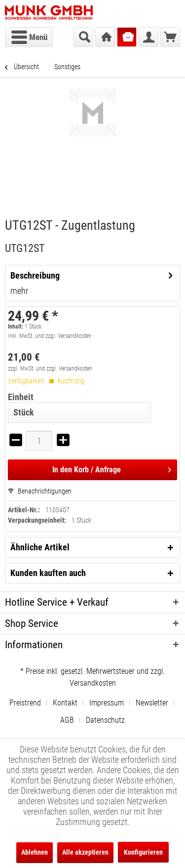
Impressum (107, 703)
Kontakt (65, 703)
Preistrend (25, 703)
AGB (67, 720)
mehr (19, 291)
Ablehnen (35, 852)
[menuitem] (29, 37)
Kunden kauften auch (48, 573)
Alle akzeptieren (85, 852)
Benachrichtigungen (40, 491)
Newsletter (152, 703)
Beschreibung (35, 275)
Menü (29, 36)
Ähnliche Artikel (40, 547)
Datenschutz (105, 720)
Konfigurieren (143, 852)
